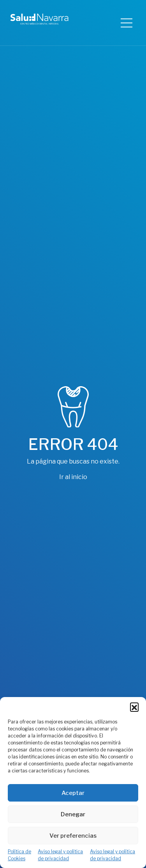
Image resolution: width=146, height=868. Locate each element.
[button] (134, 707)
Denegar (73, 814)
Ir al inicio (73, 477)
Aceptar (73, 793)
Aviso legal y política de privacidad (60, 855)
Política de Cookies (19, 855)
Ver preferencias (73, 836)
